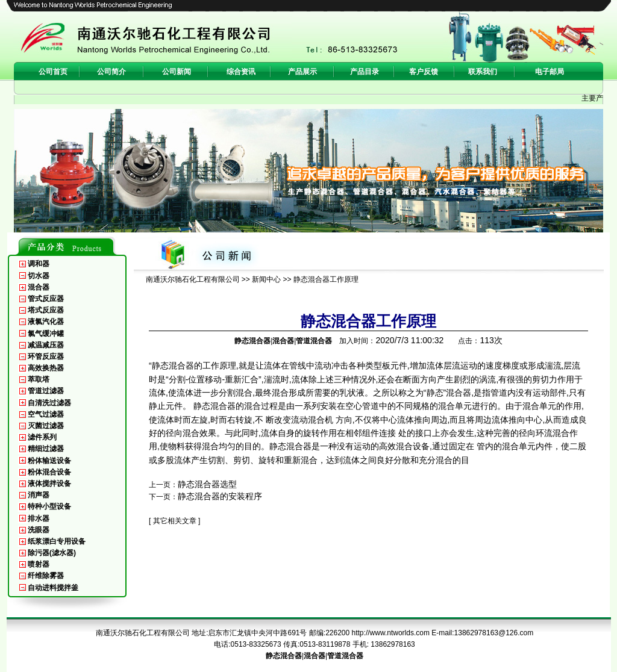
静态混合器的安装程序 (220, 496)
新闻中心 (266, 279)
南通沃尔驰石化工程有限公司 (193, 279)
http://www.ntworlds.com (391, 633)
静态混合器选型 (207, 484)
